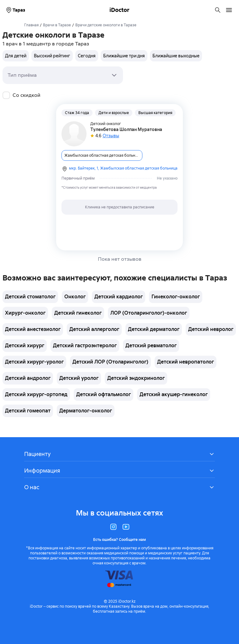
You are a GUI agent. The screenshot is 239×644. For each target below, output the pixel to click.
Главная (31, 25)
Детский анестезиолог (33, 329)
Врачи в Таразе (57, 25)
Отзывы (111, 136)
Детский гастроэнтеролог (85, 346)
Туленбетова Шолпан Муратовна (126, 129)
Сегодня (87, 56)
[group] (102, 56)
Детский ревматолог (151, 346)
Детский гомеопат (28, 411)
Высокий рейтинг (52, 56)
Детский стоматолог (30, 297)
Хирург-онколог (25, 313)
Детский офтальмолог (104, 394)
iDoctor (119, 10)
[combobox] (63, 75)
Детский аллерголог (94, 329)
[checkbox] (6, 95)
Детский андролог (28, 378)
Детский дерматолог (154, 329)
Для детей (16, 56)
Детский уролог (79, 378)
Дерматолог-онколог (86, 411)
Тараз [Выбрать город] (15, 10)
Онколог (75, 297)
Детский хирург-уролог (34, 362)
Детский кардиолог (119, 297)
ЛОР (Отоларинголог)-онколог (149, 313)
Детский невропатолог (186, 362)
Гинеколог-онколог (176, 297)
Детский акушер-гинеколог (174, 394)
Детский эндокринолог (136, 378)
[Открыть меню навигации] (229, 10)
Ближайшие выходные (176, 56)
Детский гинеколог (78, 313)
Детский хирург (25, 346)
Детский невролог (211, 329)
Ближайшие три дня (124, 56)
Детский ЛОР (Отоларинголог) (110, 362)
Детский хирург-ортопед (36, 394)
